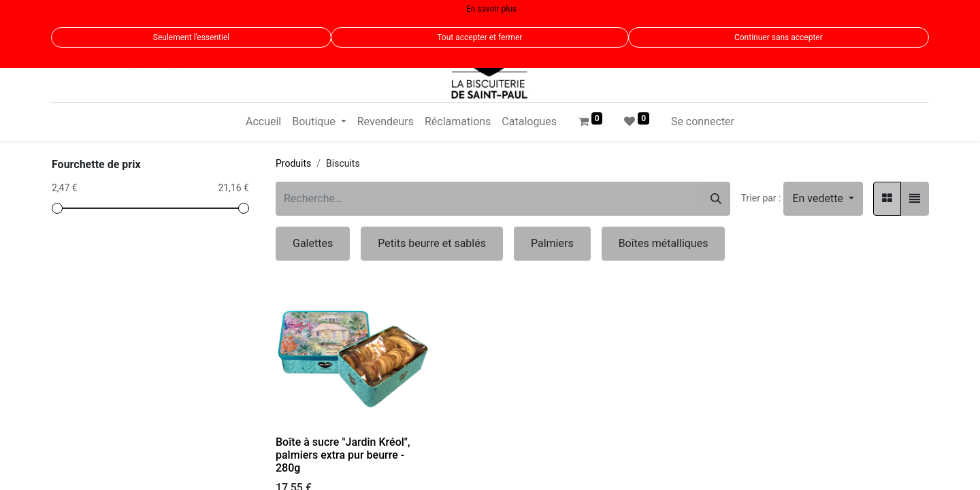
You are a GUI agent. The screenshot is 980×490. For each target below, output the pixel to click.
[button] (823, 199)
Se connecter (703, 121)
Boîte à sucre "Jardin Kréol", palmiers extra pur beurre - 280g (343, 455)
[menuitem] (263, 122)
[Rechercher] (716, 199)
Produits (293, 163)
